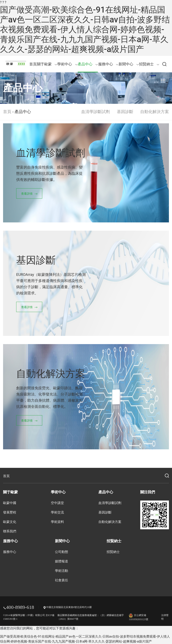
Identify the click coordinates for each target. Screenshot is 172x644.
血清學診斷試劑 (96, 112)
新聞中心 (129, 64)
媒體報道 (62, 561)
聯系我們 (10, 531)
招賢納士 (149, 64)
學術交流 (57, 512)
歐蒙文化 (10, 522)
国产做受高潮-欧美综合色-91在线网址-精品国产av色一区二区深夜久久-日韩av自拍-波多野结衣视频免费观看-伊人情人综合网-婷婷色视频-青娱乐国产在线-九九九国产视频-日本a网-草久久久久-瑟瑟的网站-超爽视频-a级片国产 (85, 29)
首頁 (33, 64)
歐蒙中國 (10, 503)
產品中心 (88, 64)
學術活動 (62, 571)
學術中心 (67, 64)
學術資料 (57, 522)
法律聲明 (165, 617)
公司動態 (62, 552)
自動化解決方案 (155, 112)
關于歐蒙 (47, 64)
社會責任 (62, 580)
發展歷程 (10, 512)
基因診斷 (125, 112)
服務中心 (108, 64)
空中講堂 (57, 503)
